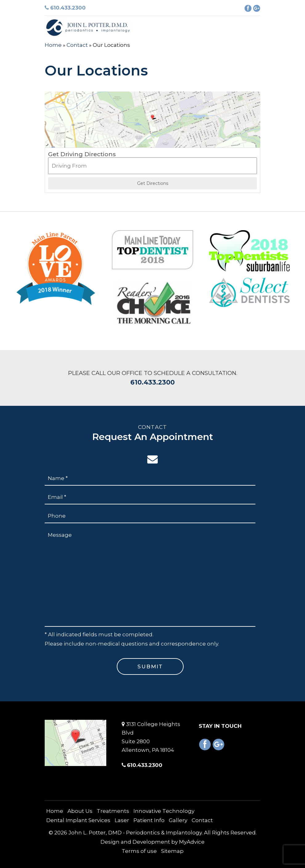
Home (53, 45)
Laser (122, 820)
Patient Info (149, 820)
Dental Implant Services (78, 820)
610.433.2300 (65, 8)
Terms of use (139, 851)
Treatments (113, 811)
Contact (77, 45)
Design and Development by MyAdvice (152, 842)
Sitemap (172, 851)
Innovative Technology (164, 811)
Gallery (178, 820)
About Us (80, 811)
